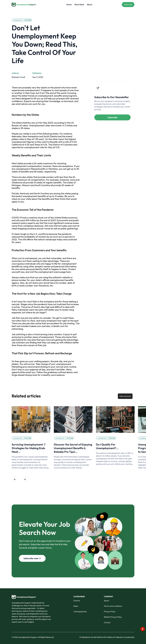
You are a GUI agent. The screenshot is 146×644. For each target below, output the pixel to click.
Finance (77, 601)
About (90, 5)
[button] (15, 479)
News (76, 606)
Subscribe (128, 5)
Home (69, 5)
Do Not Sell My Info (99, 637)
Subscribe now (32, 558)
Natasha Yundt (18, 77)
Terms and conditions (113, 606)
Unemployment (80, 612)
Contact (107, 622)
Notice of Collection (116, 637)
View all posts (125, 396)
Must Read (79, 5)
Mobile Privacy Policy (113, 617)
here (68, 272)
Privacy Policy (110, 612)
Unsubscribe (129, 637)
